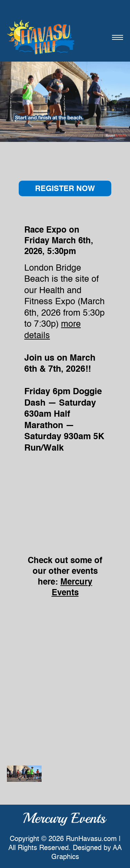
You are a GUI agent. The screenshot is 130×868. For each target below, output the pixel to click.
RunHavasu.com (91, 839)
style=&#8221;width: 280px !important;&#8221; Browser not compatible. (65, 495)
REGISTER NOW (65, 189)
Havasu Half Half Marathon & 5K (41, 37)
